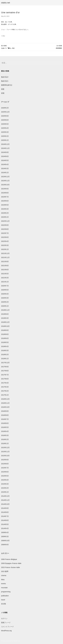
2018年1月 (5, 359)
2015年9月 (5, 460)
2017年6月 (5, 379)
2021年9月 (5, 262)
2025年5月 (5, 124)
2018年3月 (5, 350)
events (3, 584)
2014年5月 (5, 524)
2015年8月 (5, 464)
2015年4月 (5, 480)
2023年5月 (5, 205)
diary (4, 36)
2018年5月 (5, 342)
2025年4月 (5, 128)
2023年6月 (5, 201)
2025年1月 (5, 140)
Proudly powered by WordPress (11, 641)
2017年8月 (5, 371)
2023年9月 (5, 189)
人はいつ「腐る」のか (16, 47)
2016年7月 (5, 419)
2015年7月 (5, 468)
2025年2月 (5, 136)
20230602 (47, 47)
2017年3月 (5, 387)
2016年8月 (5, 415)
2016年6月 (5, 423)
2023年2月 (5, 213)
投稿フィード (6, 623)
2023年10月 (5, 185)
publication (5, 596)
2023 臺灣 (5, 571)
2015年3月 (5, 484)
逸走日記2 (5, 77)
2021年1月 (5, 282)
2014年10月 (5, 504)
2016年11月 (5, 403)
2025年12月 (5, 112)
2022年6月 (5, 237)
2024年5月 (5, 160)
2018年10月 (5, 326)
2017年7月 (5, 375)
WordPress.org (6, 631)
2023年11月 (5, 181)
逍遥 (3, 89)
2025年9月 (5, 116)
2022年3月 (5, 245)
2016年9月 (5, 411)
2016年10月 (5, 407)
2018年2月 (5, 355)
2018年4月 (5, 346)
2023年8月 (5, 193)
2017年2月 (5, 391)
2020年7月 (5, 286)
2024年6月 (5, 156)
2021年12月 (5, 253)
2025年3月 (5, 132)
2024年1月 (5, 173)
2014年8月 (5, 512)
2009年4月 (5, 532)
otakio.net (6, 3)
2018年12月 (5, 322)
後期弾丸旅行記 (7, 85)
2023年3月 (5, 209)
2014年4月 (5, 528)
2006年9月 (5, 545)
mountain (4, 588)
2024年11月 (5, 148)
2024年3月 (5, 168)
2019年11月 (5, 310)
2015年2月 (5, 488)
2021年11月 (5, 257)
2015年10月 (5, 456)
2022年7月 (5, 233)
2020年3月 (5, 298)
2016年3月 (5, 435)
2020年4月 (5, 294)
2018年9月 (5, 330)
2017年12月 (5, 363)
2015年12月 (5, 448)
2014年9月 (5, 508)
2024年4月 (5, 164)
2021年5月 (5, 274)
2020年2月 (5, 302)
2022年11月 (5, 221)
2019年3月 (5, 318)
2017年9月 (5, 367)
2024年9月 (5, 152)
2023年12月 (5, 177)
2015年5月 (5, 476)
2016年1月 (5, 443)
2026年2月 (5, 108)
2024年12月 (5, 144)
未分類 (3, 604)
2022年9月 (5, 225)
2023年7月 (5, 197)
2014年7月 (5, 516)
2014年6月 (5, 520)
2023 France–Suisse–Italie (10, 567)
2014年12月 (5, 496)
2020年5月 (5, 290)
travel (3, 600)
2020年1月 (5, 306)
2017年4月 (5, 383)
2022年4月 (5, 241)
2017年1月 (5, 395)
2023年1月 (5, 217)
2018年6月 (5, 338)
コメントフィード (7, 627)
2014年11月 (5, 500)
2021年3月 (5, 278)
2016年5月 (5, 427)
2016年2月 (5, 439)
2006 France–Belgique (9, 559)
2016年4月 (5, 431)
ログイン (4, 619)
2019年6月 (5, 314)
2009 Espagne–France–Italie (11, 563)
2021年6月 (5, 270)
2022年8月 (5, 229)
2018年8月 (5, 334)
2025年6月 (5, 120)
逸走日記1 (5, 81)
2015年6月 (5, 472)
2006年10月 (5, 541)
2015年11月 (5, 452)
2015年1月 (5, 492)
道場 (3, 93)
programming (6, 592)
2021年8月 (5, 266)
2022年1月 (5, 249)
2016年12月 (5, 399)
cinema (4, 575)
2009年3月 (5, 536)
